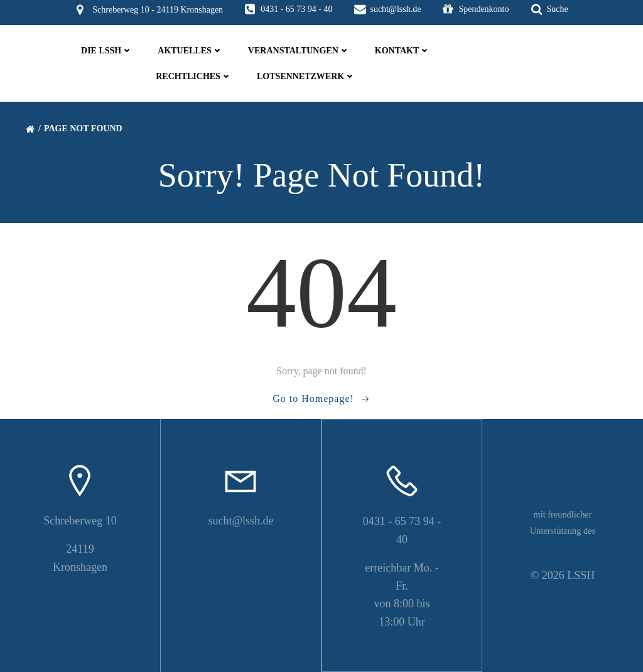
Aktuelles (190, 51)
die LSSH (107, 51)
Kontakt (403, 51)
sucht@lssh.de (240, 521)
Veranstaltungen (299, 51)
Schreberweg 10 (80, 521)
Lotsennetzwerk (306, 76)
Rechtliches (194, 76)
